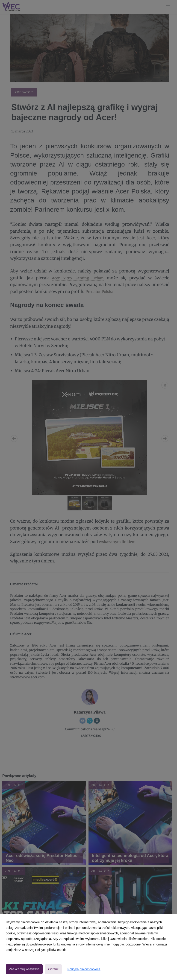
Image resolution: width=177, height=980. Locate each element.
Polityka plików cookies (84, 969)
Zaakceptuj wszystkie (24, 969)
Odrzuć (53, 969)
